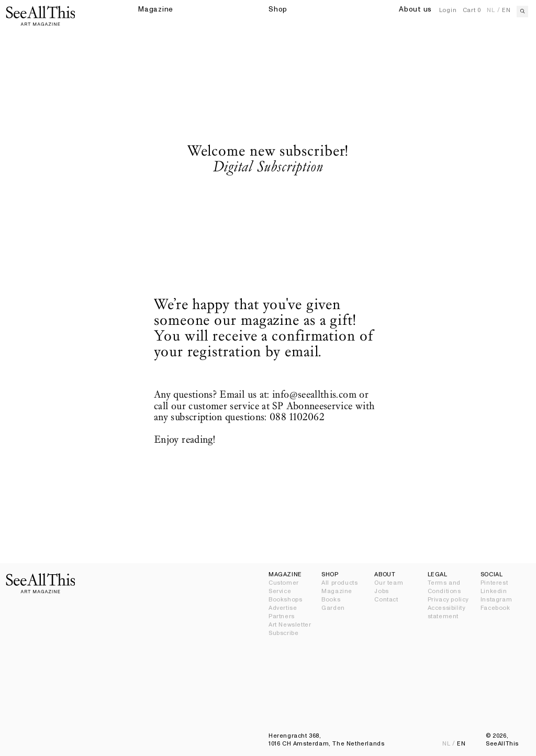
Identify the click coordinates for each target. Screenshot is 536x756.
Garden (333, 608)
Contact (386, 600)
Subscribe (283, 633)
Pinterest (494, 583)
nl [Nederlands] (491, 10)
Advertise (283, 608)
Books (331, 600)
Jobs (381, 591)
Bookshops (285, 600)
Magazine (337, 591)
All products (339, 583)
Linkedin (494, 591)
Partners (282, 616)
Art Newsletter (290, 625)
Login (448, 10)
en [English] (506, 10)
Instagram (496, 600)
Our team (389, 583)
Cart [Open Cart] (472, 10)
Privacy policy (448, 600)
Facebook (495, 608)
